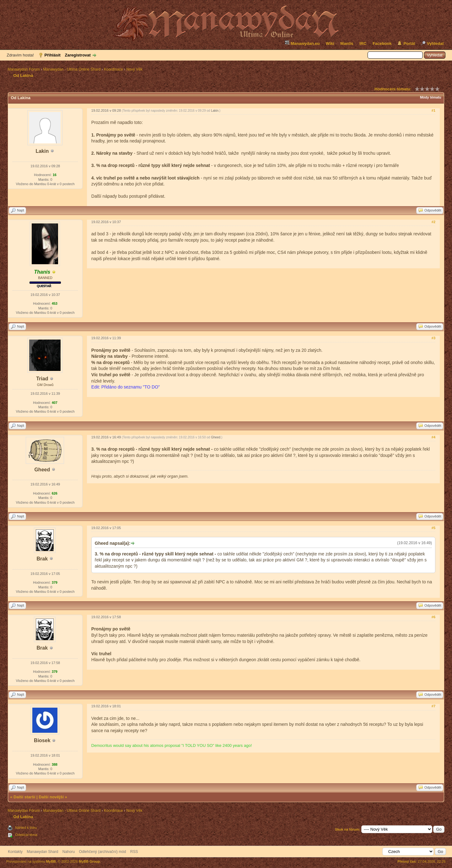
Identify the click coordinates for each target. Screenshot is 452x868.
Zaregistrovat (78, 55)
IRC (363, 43)
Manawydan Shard (42, 852)
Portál (409, 43)
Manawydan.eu (302, 43)
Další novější (51, 797)
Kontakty (15, 852)
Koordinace (113, 69)
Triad (42, 379)
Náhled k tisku (26, 828)
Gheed (42, 470)
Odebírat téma (26, 835)
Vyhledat (435, 43)
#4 (433, 437)
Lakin (42, 151)
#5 (433, 528)
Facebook (382, 43)
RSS (134, 852)
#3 (433, 338)
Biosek (42, 740)
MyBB (51, 861)
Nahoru (69, 852)
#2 (433, 222)
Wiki (330, 43)
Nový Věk (134, 69)
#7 (433, 706)
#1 (433, 110)
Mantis (347, 43)
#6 (433, 617)
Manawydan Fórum (24, 69)
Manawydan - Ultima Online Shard (72, 69)
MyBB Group (89, 861)
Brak (42, 559)
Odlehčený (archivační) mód (102, 852)
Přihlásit (53, 55)
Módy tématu (431, 97)
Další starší (24, 797)
